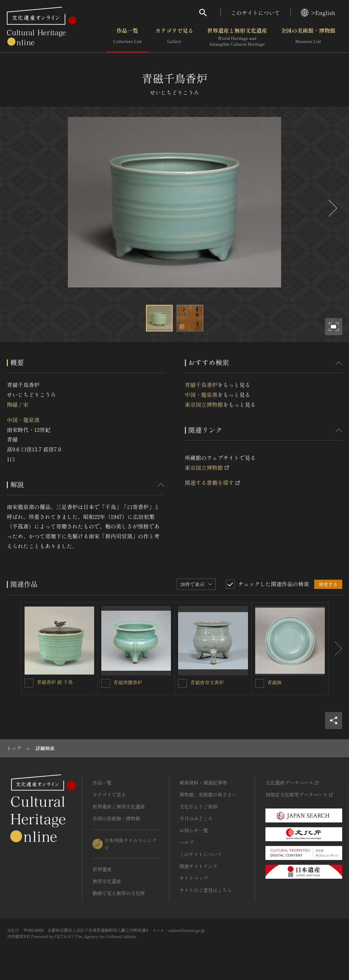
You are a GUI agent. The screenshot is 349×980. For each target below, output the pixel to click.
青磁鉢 (275, 682)
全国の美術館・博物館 (308, 37)
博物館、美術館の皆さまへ (208, 795)
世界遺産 (102, 869)
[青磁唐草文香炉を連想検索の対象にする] (183, 683)
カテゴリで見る (174, 37)
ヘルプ (187, 842)
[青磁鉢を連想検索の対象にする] (260, 683)
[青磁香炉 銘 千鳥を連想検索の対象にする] (29, 683)
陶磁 (12, 404)
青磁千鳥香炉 (201, 385)
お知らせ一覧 (194, 830)
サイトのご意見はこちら (206, 890)
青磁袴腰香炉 (129, 682)
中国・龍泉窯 (23, 420)
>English (318, 13)
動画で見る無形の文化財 (119, 893)
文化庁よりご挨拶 (199, 806)
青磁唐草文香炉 (207, 682)
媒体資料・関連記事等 (203, 783)
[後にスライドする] (332, 208)
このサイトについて (256, 13)
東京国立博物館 (204, 404)
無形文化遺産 (107, 881)
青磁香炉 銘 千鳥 (55, 682)
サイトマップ (194, 878)
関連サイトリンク (199, 866)
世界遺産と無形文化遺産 (237, 37)
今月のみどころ (196, 818)
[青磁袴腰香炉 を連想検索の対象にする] (106, 683)
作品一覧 (127, 37)
